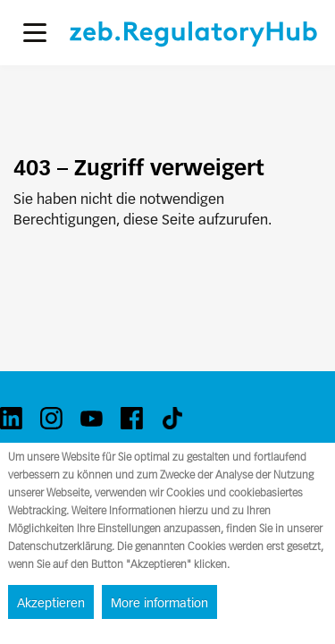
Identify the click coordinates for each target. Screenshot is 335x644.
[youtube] (92, 418)
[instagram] (51, 418)
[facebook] (132, 418)
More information (159, 604)
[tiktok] (172, 418)
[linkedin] (11, 418)
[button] (35, 33)
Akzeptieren (51, 604)
